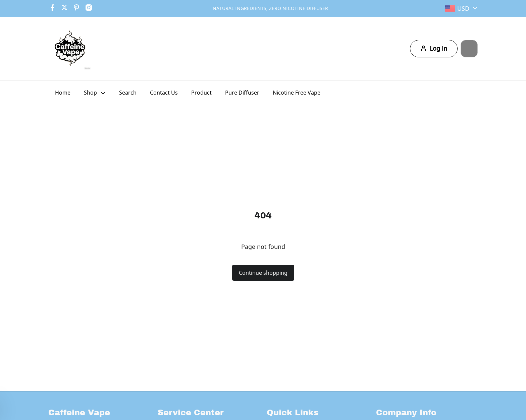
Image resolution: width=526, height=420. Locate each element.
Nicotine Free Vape (297, 93)
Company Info (406, 413)
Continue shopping (263, 273)
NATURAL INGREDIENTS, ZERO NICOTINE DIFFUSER (270, 8)
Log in (424, 48)
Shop (90, 93)
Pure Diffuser (242, 93)
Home (63, 93)
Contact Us (164, 93)
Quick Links (293, 413)
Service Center (191, 413)
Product (201, 93)
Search (128, 93)
